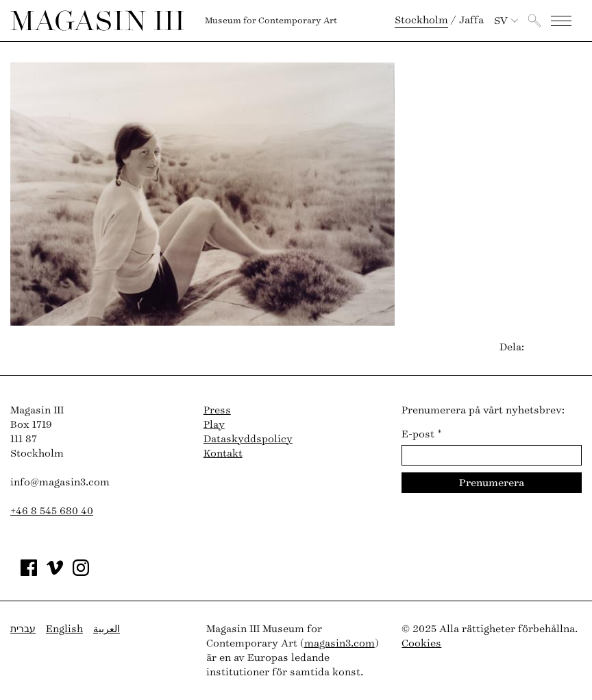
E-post (422, 434)
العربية (107, 629)
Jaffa (471, 20)
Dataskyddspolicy (248, 439)
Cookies (421, 643)
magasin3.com (340, 643)
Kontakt (223, 454)
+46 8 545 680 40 (52, 511)
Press (217, 410)
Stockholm (421, 20)
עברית (23, 629)
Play (214, 425)
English (64, 629)
